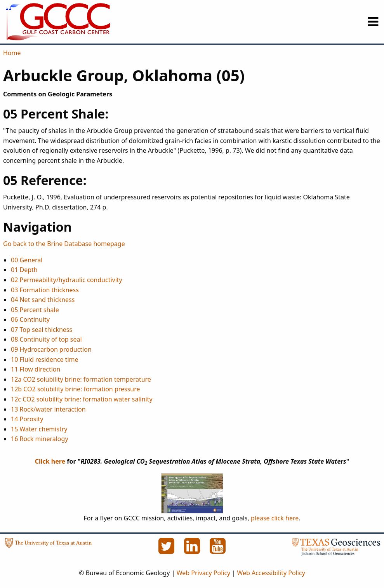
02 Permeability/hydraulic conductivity (67, 280)
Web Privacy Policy (204, 573)
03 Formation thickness (45, 290)
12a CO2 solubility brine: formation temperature (81, 379)
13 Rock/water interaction (48, 409)
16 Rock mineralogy (40, 439)
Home (12, 53)
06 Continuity (30, 319)
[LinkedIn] (193, 550)
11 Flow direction (36, 369)
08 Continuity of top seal (46, 339)
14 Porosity (27, 419)
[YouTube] (218, 550)
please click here (275, 518)
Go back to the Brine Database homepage (64, 244)
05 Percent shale (35, 310)
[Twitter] (167, 550)
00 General (27, 260)
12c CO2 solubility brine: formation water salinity (82, 399)
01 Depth (24, 270)
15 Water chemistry (39, 429)
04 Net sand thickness (43, 300)
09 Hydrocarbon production (51, 349)
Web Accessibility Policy (271, 573)
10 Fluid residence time (45, 359)
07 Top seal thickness (42, 330)
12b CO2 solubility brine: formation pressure (76, 389)
